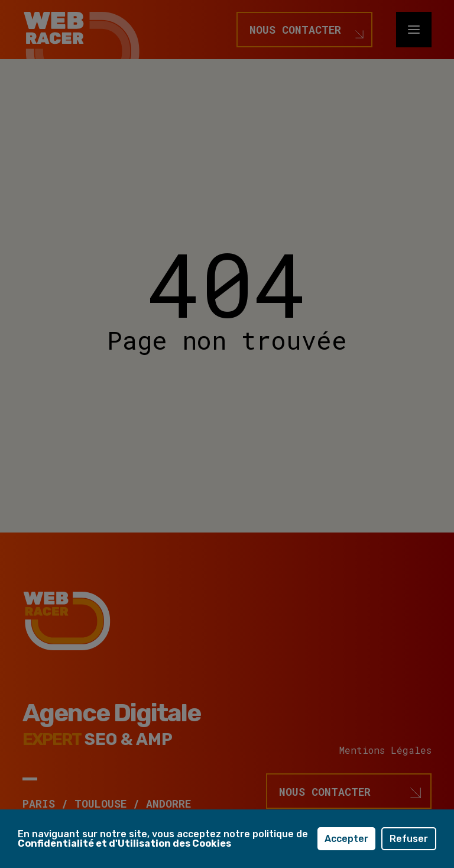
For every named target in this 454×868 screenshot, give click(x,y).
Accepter (346, 839)
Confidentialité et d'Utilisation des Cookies (124, 843)
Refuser (409, 839)
